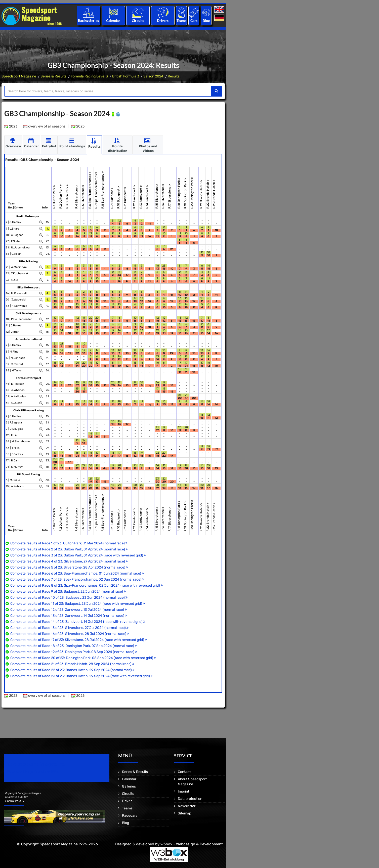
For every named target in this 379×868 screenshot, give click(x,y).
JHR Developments (28, 313)
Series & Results (53, 76)
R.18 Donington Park (179, 193)
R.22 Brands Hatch (208, 194)
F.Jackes (17, 454)
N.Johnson (18, 358)
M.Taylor (17, 371)
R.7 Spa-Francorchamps (96, 190)
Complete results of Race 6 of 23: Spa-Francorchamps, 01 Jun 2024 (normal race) (77, 573)
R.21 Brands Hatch (201, 194)
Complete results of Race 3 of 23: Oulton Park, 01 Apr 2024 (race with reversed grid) (78, 555)
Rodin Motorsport (29, 216)
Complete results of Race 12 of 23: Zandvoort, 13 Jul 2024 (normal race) (69, 610)
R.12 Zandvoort (134, 197)
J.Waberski (18, 300)
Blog (206, 20)
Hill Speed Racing (29, 474)
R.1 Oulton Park (54, 197)
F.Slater (16, 241)
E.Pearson (18, 384)
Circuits (138, 20)
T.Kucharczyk (20, 273)
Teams (181, 20)
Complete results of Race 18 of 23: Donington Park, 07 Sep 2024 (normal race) (74, 646)
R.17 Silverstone (170, 196)
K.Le (14, 435)
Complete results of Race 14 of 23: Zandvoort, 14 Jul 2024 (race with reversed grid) (78, 622)
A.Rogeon (17, 235)
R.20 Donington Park (192, 193)
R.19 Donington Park (185, 193)
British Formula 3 (126, 76)
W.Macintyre (19, 267)
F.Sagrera (16, 423)
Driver (127, 801)
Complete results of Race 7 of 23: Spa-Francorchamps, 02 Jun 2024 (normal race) (77, 579)
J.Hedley (15, 222)
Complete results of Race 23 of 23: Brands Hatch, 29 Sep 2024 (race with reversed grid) (81, 676)
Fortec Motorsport (29, 378)
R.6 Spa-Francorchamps (90, 190)
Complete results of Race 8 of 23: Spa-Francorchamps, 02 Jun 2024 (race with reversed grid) (87, 585)
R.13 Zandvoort (141, 197)
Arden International (29, 339)
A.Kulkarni (18, 486)
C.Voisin (17, 254)
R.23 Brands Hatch (214, 194)
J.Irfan (15, 332)
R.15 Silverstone (157, 196)
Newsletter (187, 806)
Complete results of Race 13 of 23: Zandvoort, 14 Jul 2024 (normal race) (69, 616)
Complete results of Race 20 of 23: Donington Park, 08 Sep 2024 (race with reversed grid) (83, 658)
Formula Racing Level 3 (89, 76)
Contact (184, 772)
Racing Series (88, 20)
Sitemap (184, 813)
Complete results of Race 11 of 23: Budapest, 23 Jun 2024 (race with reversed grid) (78, 604)
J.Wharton (18, 390)
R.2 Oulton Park (61, 197)
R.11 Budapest (125, 198)
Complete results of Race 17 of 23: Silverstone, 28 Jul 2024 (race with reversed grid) (79, 640)
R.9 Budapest (112, 198)
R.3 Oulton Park (67, 197)
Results (174, 76)
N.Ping (14, 352)
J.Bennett (17, 325)
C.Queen (17, 403)
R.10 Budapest (118, 197)
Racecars (130, 816)
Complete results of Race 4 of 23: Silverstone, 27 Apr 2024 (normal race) (69, 561)
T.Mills (16, 448)
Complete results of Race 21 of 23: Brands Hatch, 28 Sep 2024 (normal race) (72, 664)
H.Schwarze (19, 306)
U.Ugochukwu (20, 248)
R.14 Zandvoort (147, 197)
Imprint (183, 791)
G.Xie (15, 280)
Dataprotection (190, 799)
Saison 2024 (153, 76)
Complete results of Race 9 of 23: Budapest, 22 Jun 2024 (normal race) (68, 592)
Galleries (129, 786)
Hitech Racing (28, 261)
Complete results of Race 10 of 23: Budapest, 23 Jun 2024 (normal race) (69, 598)
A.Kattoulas (18, 396)
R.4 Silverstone (77, 197)
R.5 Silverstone (83, 197)
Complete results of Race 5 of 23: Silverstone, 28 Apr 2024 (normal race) (69, 567)
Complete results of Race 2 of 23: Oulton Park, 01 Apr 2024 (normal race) (69, 549)
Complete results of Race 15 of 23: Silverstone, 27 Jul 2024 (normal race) (69, 628)
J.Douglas (16, 429)
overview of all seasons (44, 126)
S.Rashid (17, 364)
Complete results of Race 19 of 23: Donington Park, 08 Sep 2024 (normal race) (74, 652)
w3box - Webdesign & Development (192, 844)
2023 (11, 126)
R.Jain (15, 461)
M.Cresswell (19, 293)
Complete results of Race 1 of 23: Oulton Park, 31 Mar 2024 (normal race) (69, 543)
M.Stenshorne (21, 441)
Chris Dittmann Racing (29, 410)
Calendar (113, 20)
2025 (78, 126)
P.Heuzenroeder (21, 319)
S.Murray (17, 467)
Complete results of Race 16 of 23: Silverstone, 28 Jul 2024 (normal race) (70, 634)
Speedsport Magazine (19, 76)
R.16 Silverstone (163, 196)
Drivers (163, 20)
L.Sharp (15, 229)
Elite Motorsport (29, 288)
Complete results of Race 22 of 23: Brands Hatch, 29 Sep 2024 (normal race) (72, 670)
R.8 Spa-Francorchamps (103, 190)
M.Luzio (15, 480)
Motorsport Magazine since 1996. (33, 772)
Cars (194, 20)
